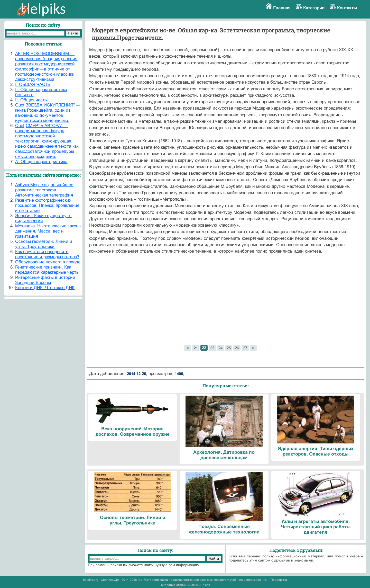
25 (229, 348)
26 (237, 348)
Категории (314, 8)
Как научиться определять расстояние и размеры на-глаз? (47, 254)
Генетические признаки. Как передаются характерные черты (47, 270)
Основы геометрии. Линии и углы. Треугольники (44, 244)
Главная (282, 8)
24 (220, 348)
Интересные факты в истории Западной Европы (45, 280)
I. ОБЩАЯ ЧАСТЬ (33, 84)
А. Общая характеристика (41, 162)
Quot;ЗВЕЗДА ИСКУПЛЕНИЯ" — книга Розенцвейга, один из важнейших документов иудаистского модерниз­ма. (48, 113)
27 (245, 348)
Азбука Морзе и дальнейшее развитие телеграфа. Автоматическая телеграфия (44, 190)
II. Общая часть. (32, 100)
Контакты (347, 8)
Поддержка (279, 580)
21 (196, 348)
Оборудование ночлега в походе (48, 262)
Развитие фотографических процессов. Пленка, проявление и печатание (47, 205)
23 (212, 348)
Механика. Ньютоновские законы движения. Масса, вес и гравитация (48, 231)
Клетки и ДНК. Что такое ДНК (45, 288)
